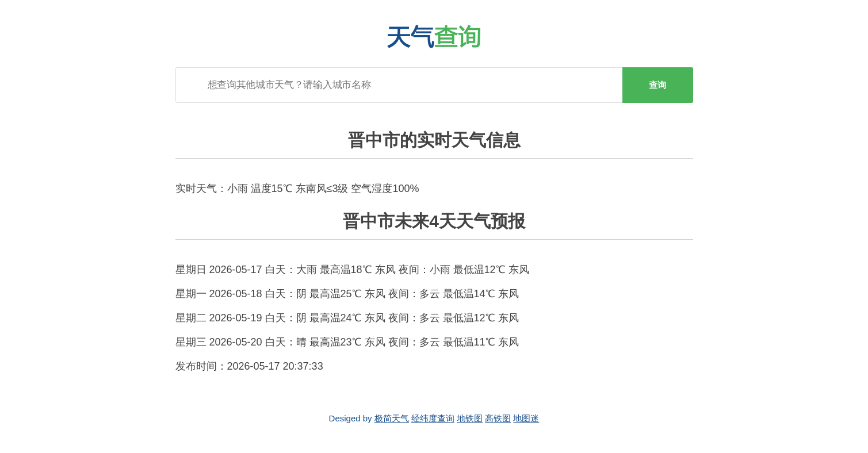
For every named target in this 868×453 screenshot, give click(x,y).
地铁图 (470, 418)
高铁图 (498, 418)
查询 (657, 85)
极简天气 (392, 418)
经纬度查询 (433, 418)
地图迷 (526, 418)
